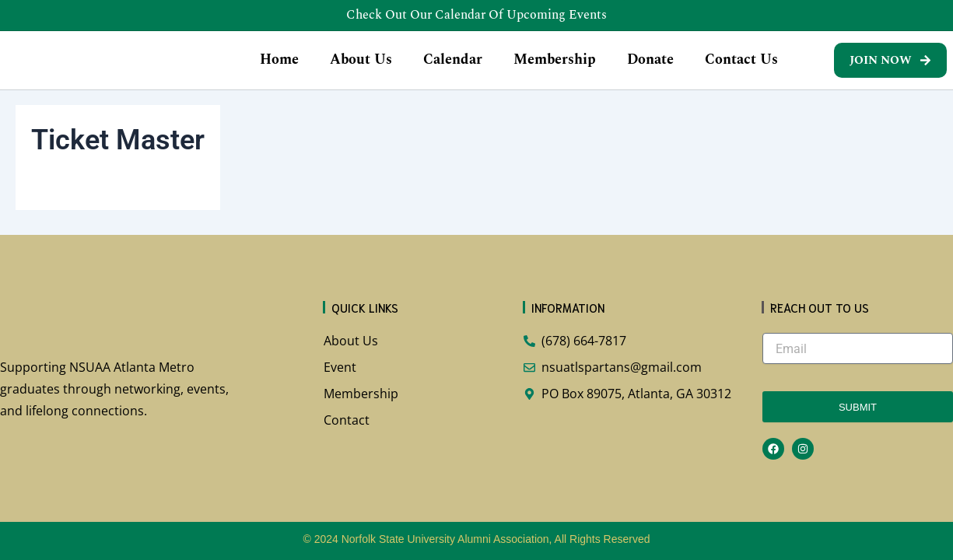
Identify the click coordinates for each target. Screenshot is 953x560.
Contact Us (741, 70)
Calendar (453, 70)
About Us (361, 70)
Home (279, 70)
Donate (650, 70)
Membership (555, 70)
